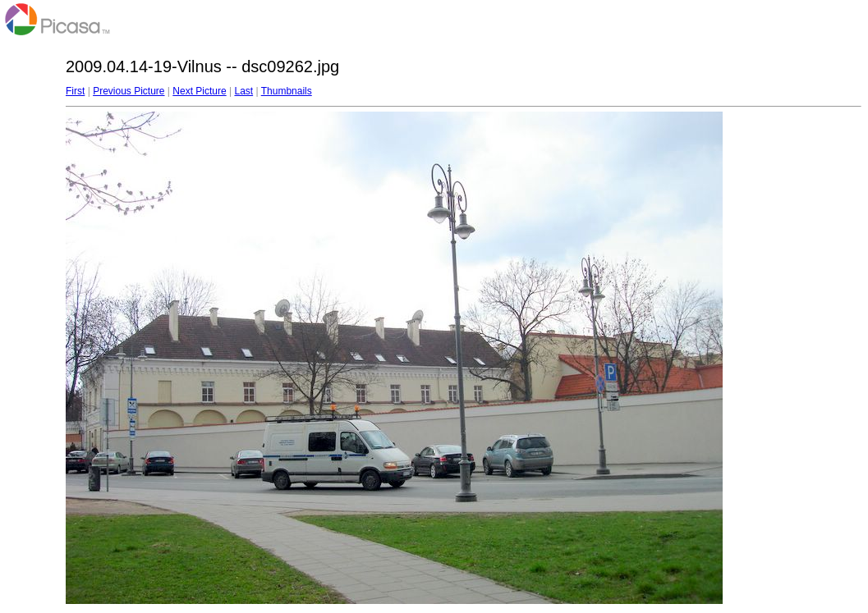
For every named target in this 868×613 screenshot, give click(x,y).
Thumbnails (287, 91)
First (75, 91)
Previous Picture (129, 91)
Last (243, 91)
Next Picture (199, 91)
